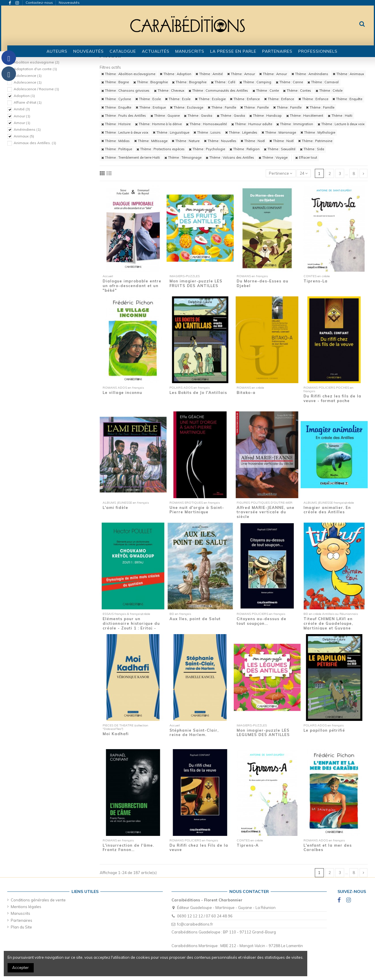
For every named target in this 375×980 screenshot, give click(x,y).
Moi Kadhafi (116, 734)
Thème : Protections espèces (161, 149)
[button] (123, 51)
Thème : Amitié (209, 74)
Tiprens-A (248, 845)
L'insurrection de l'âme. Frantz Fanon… (128, 848)
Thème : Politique (117, 149)
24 (304, 173)
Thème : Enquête (347, 99)
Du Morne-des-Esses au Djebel (262, 283)
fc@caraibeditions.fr (195, 924)
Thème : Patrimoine (315, 141)
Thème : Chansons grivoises (125, 91)
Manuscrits (20, 913)
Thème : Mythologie (318, 132)
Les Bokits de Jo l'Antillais (198, 392)
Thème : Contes (297, 91)
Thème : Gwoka (198, 116)
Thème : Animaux (348, 74)
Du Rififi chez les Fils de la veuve (199, 848)
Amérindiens (27, 129)
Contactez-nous (40, 2)
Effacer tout (306, 158)
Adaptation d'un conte (35, 69)
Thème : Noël (253, 141)
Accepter (20, 967)
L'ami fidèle (115, 507)
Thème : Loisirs (207, 132)
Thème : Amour (241, 74)
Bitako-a (246, 392)
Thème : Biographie (151, 82)
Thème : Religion (245, 149)
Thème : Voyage (273, 158)
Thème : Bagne (115, 82)
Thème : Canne (289, 82)
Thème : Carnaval (323, 82)
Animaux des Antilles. (35, 143)
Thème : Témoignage (183, 158)
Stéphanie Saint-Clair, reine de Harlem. (194, 733)
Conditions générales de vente (38, 900)
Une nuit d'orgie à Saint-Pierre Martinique (197, 510)
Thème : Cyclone (116, 99)
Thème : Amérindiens (310, 74)
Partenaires (22, 920)
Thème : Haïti (340, 116)
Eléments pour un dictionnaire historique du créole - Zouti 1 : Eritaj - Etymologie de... (131, 626)
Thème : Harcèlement (305, 116)
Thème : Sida (312, 149)
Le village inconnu (122, 392)
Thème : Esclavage (187, 107)
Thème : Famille (222, 107)
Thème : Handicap (266, 116)
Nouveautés (69, 2)
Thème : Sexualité (280, 149)
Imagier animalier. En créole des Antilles (327, 510)
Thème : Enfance (245, 99)
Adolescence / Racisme (36, 89)
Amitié (22, 109)
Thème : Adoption (176, 74)
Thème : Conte (266, 91)
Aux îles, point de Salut (195, 619)
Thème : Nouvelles (220, 141)
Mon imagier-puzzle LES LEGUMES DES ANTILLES (263, 733)
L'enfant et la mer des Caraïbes (328, 848)
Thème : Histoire (116, 124)
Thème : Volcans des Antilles (230, 158)
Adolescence (28, 76)
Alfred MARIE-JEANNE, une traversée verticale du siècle (266, 512)
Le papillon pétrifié (324, 730)
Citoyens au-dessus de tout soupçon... (261, 621)
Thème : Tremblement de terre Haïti (131, 158)
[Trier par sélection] (281, 173)
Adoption (24, 96)
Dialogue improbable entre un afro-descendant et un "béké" (132, 285)
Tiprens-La (316, 281)
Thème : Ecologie (210, 99)
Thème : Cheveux (169, 91)
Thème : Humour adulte (252, 124)
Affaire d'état (28, 102)
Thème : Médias (116, 141)
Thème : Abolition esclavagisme (128, 74)
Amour (22, 116)
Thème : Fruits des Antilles (124, 116)
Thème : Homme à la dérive (158, 124)
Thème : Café (223, 82)
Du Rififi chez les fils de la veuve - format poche (332, 398)
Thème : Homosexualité (206, 124)
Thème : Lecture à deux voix (341, 124)
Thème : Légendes (241, 132)
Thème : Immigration (295, 124)
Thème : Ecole (148, 99)
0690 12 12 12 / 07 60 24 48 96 (205, 916)
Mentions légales (26, 907)
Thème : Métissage (151, 141)
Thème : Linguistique (171, 132)
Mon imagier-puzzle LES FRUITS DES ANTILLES (196, 283)
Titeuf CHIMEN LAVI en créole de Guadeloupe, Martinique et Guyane (328, 623)
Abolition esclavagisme (36, 62)
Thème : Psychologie (207, 149)
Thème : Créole (329, 91)
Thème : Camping (255, 82)
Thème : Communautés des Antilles (218, 91)
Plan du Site (21, 927)
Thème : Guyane (165, 116)
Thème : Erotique (151, 107)
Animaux (24, 136)
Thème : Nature (186, 141)
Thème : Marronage (279, 132)
